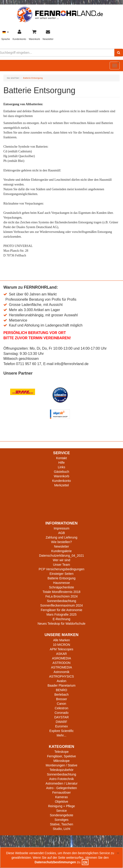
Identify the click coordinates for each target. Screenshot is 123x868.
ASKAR (61, 654)
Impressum (61, 528)
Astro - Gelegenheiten (61, 788)
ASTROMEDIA (62, 667)
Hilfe (61, 463)
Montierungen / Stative (61, 765)
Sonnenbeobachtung (61, 601)
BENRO (61, 690)
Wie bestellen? (61, 542)
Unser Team (61, 565)
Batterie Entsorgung (61, 578)
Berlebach (61, 695)
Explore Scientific (61, 731)
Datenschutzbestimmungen (55, 862)
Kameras (61, 797)
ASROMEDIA (61, 658)
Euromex (61, 726)
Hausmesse (61, 583)
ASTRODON (61, 663)
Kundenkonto (62, 481)
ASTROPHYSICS (61, 676)
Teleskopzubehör (61, 770)
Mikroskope (61, 761)
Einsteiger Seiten (61, 574)
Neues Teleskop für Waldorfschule (61, 624)
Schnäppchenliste (62, 587)
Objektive (61, 802)
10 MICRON (61, 645)
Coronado (61, 713)
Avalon (62, 681)
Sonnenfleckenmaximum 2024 (61, 605)
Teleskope (61, 752)
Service (62, 811)
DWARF (62, 722)
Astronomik (61, 672)
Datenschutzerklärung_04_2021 (61, 556)
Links (62, 467)
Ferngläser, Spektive (61, 756)
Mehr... (62, 735)
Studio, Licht (61, 829)
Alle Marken (61, 640)
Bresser (61, 699)
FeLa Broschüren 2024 (61, 596)
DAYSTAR (61, 717)
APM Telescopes (61, 649)
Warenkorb (61, 476)
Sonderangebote (61, 815)
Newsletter (61, 546)
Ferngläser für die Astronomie (61, 610)
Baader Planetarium (61, 685)
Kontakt (61, 458)
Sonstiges (61, 820)
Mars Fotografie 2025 (61, 614)
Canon (61, 704)
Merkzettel (62, 485)
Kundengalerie (61, 551)
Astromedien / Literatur (61, 783)
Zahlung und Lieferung (61, 537)
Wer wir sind (62, 560)
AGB (61, 533)
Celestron (61, 708)
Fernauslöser (61, 792)
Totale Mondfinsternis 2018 (61, 592)
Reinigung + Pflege (62, 806)
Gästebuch (61, 472)
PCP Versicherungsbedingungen (61, 569)
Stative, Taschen (61, 824)
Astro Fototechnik (62, 779)
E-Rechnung (61, 619)
